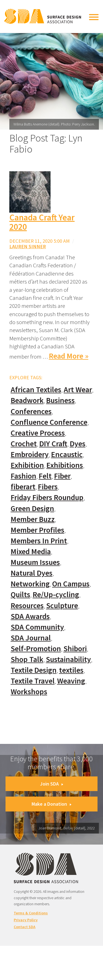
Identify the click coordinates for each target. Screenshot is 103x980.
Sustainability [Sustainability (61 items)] (68, 659)
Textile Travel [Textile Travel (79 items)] (33, 681)
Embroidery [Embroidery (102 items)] (30, 454)
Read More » (69, 356)
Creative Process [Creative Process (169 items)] (38, 433)
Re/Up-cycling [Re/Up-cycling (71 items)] (56, 595)
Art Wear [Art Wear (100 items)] (78, 390)
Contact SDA (25, 927)
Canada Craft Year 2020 (42, 222)
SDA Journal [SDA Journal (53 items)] (31, 638)
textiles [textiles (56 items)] (71, 670)
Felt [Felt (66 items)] (45, 476)
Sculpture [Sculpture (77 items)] (62, 606)
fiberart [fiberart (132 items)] (23, 487)
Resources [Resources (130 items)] (27, 606)
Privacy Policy (26, 920)
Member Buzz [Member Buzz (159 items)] (33, 519)
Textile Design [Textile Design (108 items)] (34, 670)
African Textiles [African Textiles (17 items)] (36, 390)
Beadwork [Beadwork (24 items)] (27, 400)
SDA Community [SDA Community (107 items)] (37, 627)
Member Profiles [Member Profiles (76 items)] (37, 530)
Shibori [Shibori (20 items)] (75, 649)
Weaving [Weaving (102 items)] (71, 681)
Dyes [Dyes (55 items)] (78, 444)
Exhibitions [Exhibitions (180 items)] (65, 465)
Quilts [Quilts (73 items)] (20, 595)
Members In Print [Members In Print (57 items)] (39, 541)
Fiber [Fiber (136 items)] (62, 476)
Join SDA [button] (52, 784)
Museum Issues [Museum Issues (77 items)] (35, 562)
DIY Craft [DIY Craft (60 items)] (53, 444)
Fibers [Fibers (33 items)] (48, 487)
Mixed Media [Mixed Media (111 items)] (31, 552)
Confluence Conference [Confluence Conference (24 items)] (49, 422)
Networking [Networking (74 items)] (30, 584)
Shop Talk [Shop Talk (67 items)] (27, 659)
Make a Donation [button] (51, 804)
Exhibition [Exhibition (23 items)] (27, 465)
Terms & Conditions (31, 913)
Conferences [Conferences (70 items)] (31, 411)
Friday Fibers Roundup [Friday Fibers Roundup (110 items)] (47, 497)
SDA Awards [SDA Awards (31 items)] (30, 616)
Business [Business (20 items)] (60, 400)
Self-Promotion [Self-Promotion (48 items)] (36, 649)
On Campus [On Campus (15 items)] (71, 584)
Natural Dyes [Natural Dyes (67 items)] (32, 573)
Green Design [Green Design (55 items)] (32, 508)
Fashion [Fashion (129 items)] (23, 476)
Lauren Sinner (28, 246)
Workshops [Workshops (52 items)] (29, 692)
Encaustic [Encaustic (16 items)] (67, 454)
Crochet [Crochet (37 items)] (24, 444)
